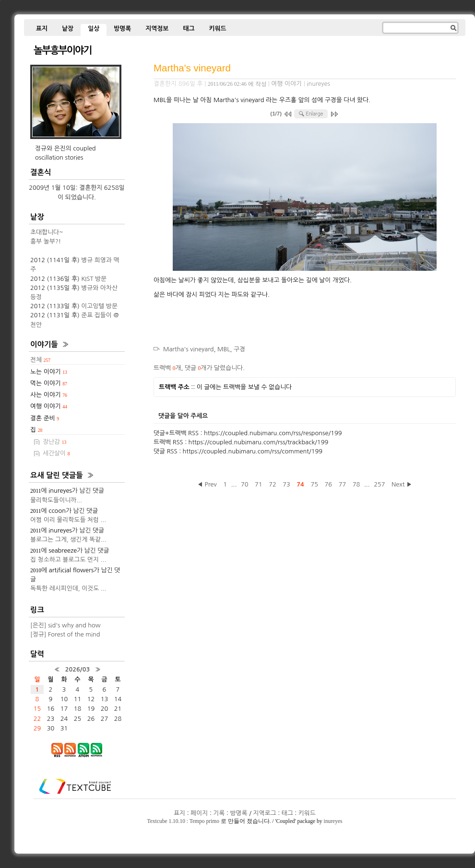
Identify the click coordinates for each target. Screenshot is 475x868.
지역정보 (157, 29)
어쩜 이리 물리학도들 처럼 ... (68, 520)
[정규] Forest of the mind (65, 634)
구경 (239, 349)
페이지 (199, 813)
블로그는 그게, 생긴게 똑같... (68, 539)
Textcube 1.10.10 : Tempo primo (183, 821)
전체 (40, 360)
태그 (189, 29)
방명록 (122, 29)
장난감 (54, 442)
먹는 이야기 (49, 383)
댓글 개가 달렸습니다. (215, 368)
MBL (224, 349)
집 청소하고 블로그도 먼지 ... (68, 560)
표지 (42, 29)
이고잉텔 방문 (99, 306)
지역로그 (265, 813)
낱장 (68, 29)
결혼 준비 (45, 418)
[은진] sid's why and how (65, 625)
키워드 (217, 29)
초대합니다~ (47, 232)
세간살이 (56, 453)
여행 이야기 (286, 84)
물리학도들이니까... (56, 500)
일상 (94, 29)
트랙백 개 (167, 368)
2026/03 (77, 669)
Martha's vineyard (192, 68)
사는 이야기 (49, 395)
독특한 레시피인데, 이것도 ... (68, 588)
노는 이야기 (49, 372)
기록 (219, 813)
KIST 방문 (94, 279)
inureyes (333, 821)
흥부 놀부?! (46, 241)
